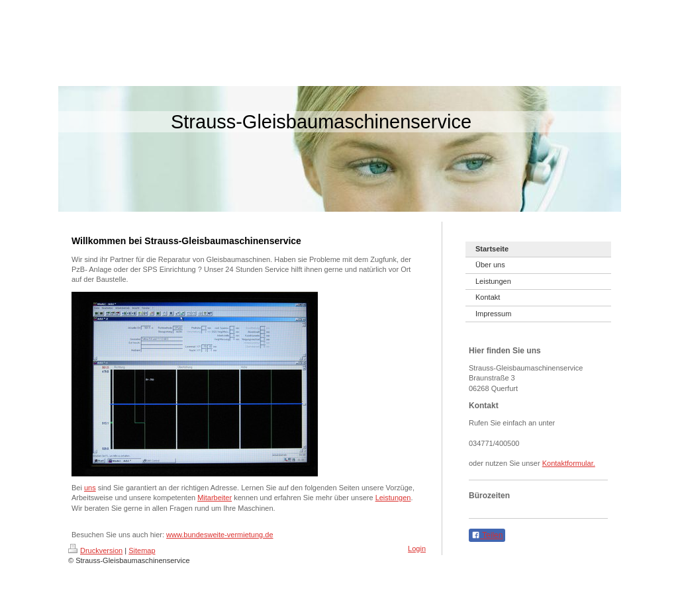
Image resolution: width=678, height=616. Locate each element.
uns (90, 488)
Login (417, 549)
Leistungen (393, 498)
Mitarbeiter (215, 498)
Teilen (487, 535)
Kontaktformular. (569, 463)
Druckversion (95, 550)
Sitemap (142, 550)
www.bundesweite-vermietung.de (219, 535)
